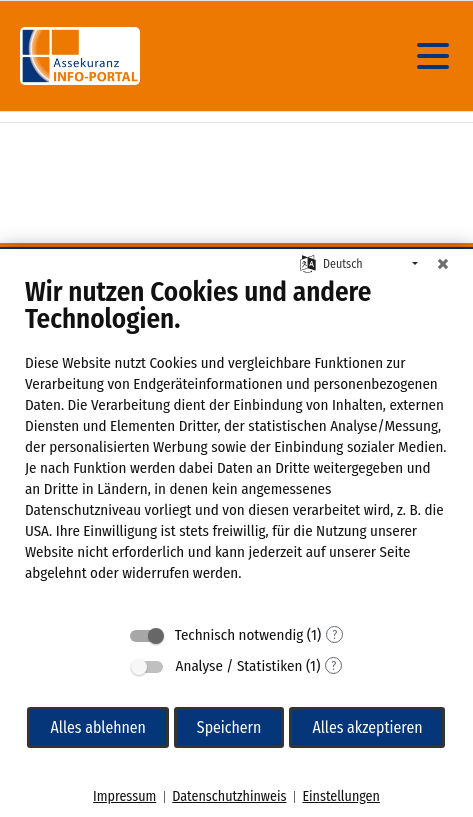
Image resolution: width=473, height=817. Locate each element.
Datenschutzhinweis (229, 796)
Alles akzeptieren (367, 727)
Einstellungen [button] (340, 796)
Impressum (124, 796)
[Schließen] (443, 264)
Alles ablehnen (97, 727)
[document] (236, 444)
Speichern (229, 727)
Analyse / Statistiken (239, 666)
